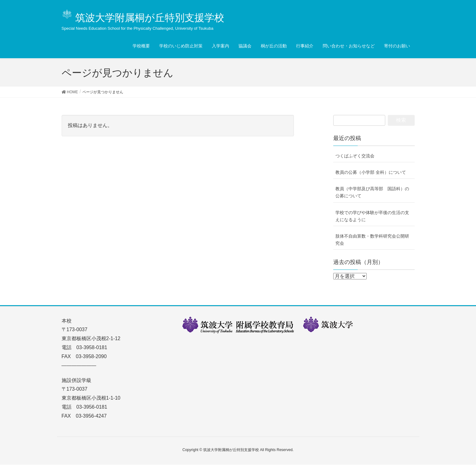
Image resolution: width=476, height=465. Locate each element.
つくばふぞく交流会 (355, 156)
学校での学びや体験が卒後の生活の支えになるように (372, 216)
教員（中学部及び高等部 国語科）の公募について (372, 192)
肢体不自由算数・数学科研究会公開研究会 (372, 240)
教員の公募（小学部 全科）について (371, 172)
